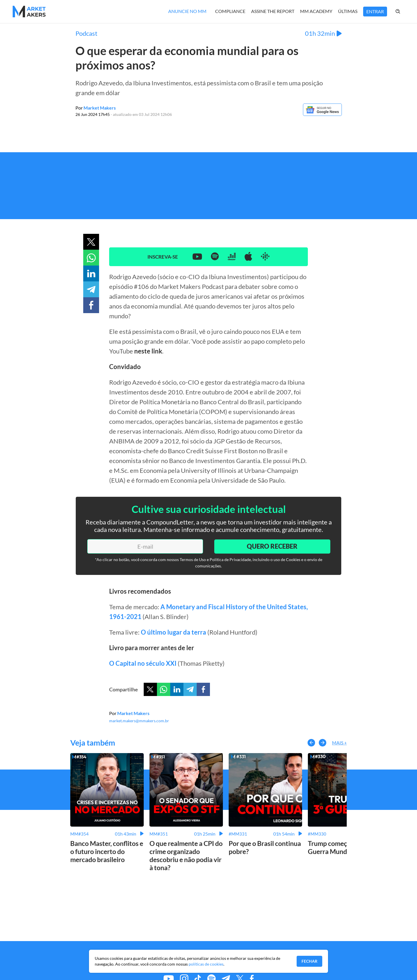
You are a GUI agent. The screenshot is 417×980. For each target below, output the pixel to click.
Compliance (230, 11)
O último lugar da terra (174, 632)
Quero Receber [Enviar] (272, 546)
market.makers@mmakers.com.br (139, 721)
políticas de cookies (206, 964)
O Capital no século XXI (143, 663)
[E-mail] (145, 546)
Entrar (375, 11)
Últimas (348, 11)
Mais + (339, 743)
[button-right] (323, 743)
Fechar (309, 961)
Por (96, 108)
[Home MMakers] (29, 12)
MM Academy (316, 11)
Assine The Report (273, 11)
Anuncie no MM (187, 11)
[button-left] (311, 743)
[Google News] (322, 114)
